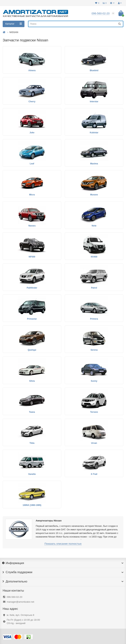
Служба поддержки (63, 572)
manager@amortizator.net (21, 602)
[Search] (76, 24)
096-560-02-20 (15, 597)
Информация (63, 563)
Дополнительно (63, 582)
